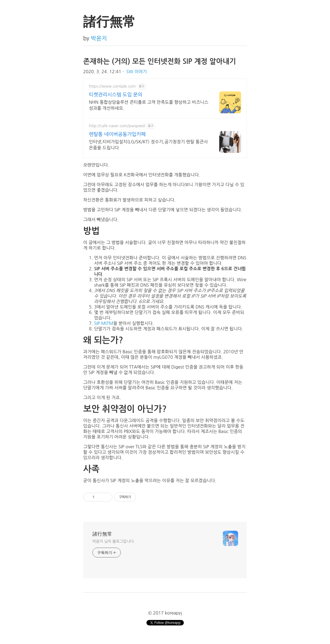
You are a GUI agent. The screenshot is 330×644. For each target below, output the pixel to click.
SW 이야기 (136, 72)
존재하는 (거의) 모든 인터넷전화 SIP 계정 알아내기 (160, 61)
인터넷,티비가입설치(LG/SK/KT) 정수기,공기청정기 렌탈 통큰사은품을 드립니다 (148, 145)
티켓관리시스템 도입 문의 (116, 95)
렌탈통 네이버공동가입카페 (117, 134)
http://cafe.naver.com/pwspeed (117, 126)
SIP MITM (104, 323)
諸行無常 (102, 534)
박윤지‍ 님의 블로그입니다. (114, 541)
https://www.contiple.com (112, 86)
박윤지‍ (99, 38)
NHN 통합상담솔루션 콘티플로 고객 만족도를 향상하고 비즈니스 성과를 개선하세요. (149, 105)
